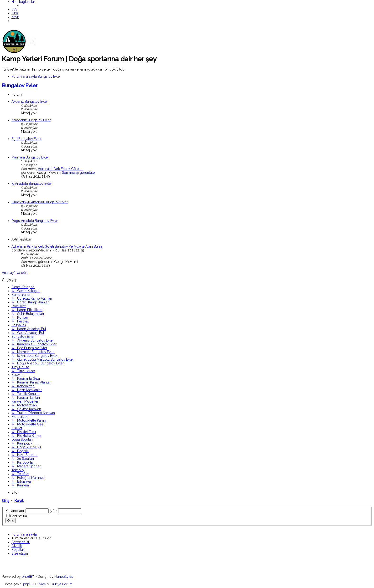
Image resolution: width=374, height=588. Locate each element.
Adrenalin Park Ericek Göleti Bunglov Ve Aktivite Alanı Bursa (57, 246)
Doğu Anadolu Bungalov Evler (35, 221)
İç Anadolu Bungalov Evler (32, 184)
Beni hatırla (19, 516)
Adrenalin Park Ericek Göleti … (60, 169)
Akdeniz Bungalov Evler (30, 102)
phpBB (27, 577)
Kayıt (19, 501)
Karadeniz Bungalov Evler (31, 120)
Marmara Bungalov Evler (30, 157)
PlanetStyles (64, 577)
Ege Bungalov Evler (26, 139)
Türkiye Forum (61, 584)
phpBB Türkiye (34, 584)
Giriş (6, 501)
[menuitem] (14, 9)
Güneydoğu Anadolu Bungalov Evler (40, 202)
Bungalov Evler (20, 85)
